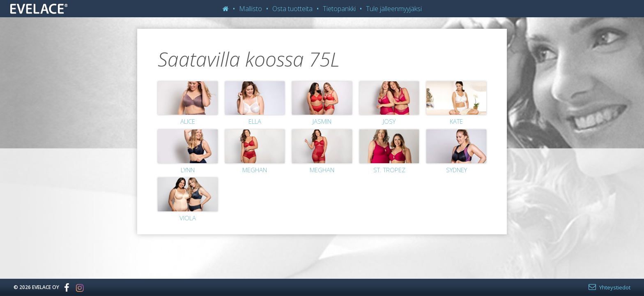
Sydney (457, 170)
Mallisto (251, 9)
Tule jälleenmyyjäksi (394, 9)
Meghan (255, 170)
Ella (255, 121)
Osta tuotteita (292, 9)
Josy (389, 121)
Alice (188, 121)
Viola (188, 218)
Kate (456, 121)
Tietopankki (339, 9)
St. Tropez (389, 170)
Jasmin (322, 121)
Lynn (188, 170)
